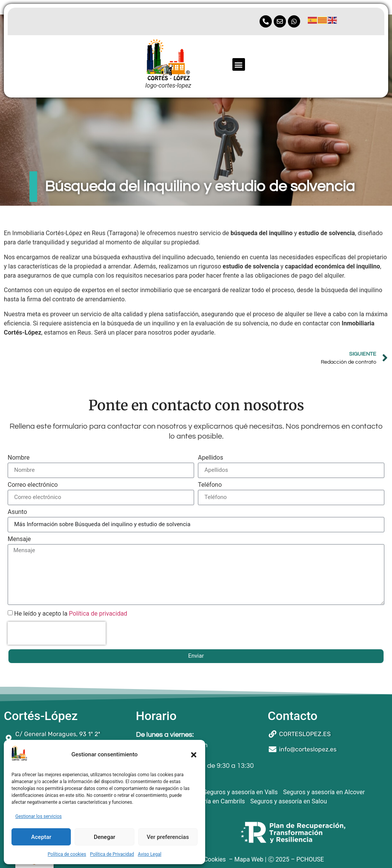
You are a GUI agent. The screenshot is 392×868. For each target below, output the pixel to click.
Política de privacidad (98, 613)
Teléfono (210, 485)
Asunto (17, 512)
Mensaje (19, 539)
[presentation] (57, 633)
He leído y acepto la (71, 613)
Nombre (19, 458)
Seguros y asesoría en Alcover (324, 792)
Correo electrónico (33, 485)
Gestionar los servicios (38, 816)
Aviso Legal (149, 854)
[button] (194, 755)
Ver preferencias (168, 837)
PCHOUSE (310, 859)
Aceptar (41, 837)
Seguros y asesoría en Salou (289, 801)
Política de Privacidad (112, 854)
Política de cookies (67, 854)
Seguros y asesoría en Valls (241, 792)
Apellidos (211, 458)
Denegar (105, 837)
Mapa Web (249, 859)
